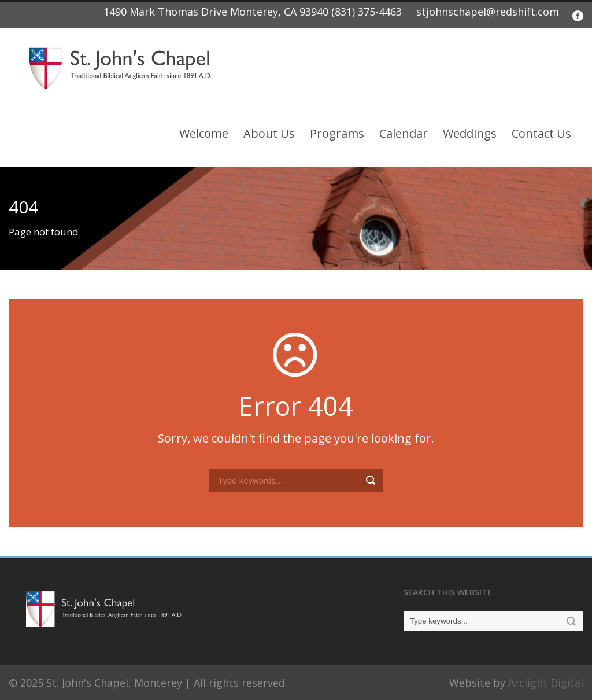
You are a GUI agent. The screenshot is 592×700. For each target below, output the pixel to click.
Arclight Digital (546, 683)
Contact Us (541, 133)
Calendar (404, 133)
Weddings (470, 133)
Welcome (204, 133)
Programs (337, 133)
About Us (269, 133)
